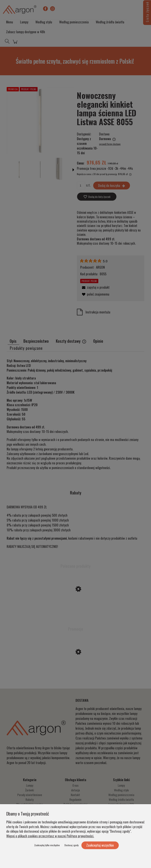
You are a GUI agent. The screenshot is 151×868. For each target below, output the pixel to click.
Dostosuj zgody (72, 845)
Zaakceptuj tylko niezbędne (47, 845)
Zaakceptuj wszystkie (100, 845)
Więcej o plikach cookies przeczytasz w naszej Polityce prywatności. (50, 836)
